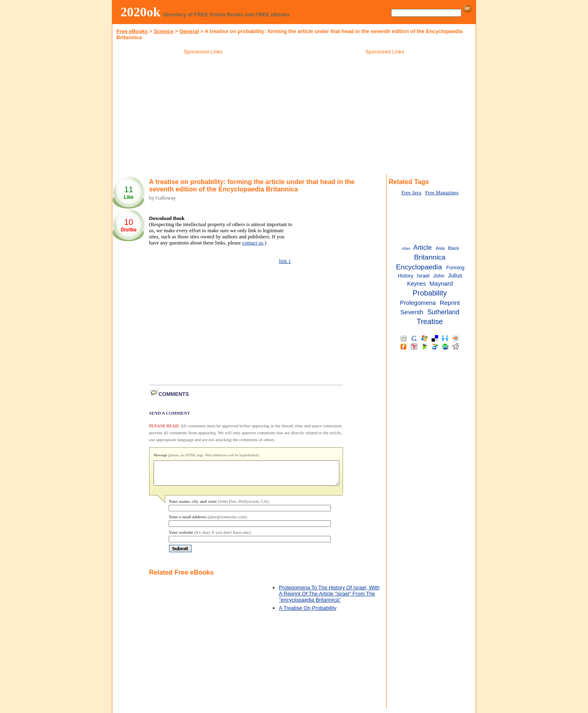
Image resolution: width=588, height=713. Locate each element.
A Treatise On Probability (308, 613)
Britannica (430, 257)
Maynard (441, 284)
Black (453, 248)
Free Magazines (442, 193)
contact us (253, 243)
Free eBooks (132, 31)
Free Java (411, 193)
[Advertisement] (203, 116)
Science (163, 31)
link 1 (285, 261)
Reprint (450, 303)
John (439, 276)
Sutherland (443, 312)
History (405, 276)
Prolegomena (418, 303)
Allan (406, 248)
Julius (455, 276)
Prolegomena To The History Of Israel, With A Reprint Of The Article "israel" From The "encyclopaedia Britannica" (329, 599)
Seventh (412, 312)
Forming (455, 268)
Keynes (416, 284)
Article (422, 247)
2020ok (140, 12)
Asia (440, 248)
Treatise (430, 322)
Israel (423, 276)
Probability (430, 293)
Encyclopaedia (419, 267)
